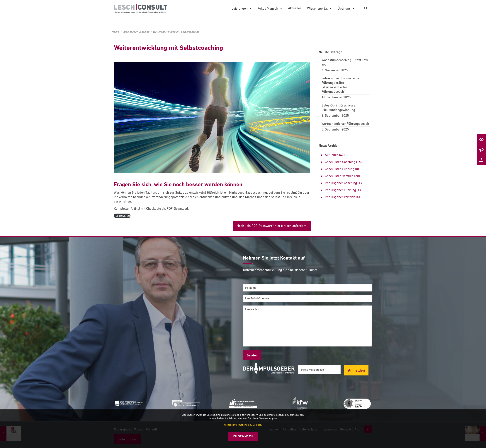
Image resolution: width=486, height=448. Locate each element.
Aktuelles (295, 8)
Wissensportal (320, 8)
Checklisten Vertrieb (339, 176)
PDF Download (122, 216)
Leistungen (242, 8)
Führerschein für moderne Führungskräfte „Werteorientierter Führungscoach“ (340, 85)
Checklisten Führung (340, 169)
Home (115, 32)
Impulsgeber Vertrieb (340, 197)
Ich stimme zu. (243, 436)
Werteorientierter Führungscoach (345, 124)
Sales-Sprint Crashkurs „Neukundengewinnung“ (339, 108)
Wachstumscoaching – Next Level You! (346, 62)
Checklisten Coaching (340, 162)
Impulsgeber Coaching (136, 32)
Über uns (346, 8)
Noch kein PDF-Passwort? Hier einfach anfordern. (272, 226)
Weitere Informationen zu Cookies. (243, 425)
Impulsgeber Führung (340, 190)
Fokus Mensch (270, 8)
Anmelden (356, 370)
